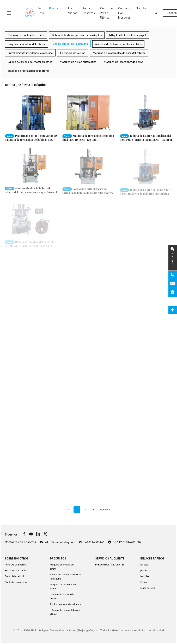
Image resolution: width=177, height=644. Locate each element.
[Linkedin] (38, 534)
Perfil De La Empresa (16, 565)
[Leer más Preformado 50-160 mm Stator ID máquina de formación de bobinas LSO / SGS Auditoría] (31, 113)
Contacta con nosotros (124, 13)
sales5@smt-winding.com (57, 542)
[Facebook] (24, 534)
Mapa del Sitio (148, 588)
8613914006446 (91, 542)
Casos (143, 582)
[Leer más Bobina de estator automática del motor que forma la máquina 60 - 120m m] (146, 113)
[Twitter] (45, 534)
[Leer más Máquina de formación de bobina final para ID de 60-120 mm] (89, 113)
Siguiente (105, 509)
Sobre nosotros (89, 11)
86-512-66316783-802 (125, 542)
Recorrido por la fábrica (106, 13)
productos (146, 570)
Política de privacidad (151, 630)
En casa (41, 11)
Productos (56, 8)
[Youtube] (31, 534)
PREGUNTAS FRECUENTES (110, 565)
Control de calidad (14, 576)
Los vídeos (73, 11)
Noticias (141, 8)
